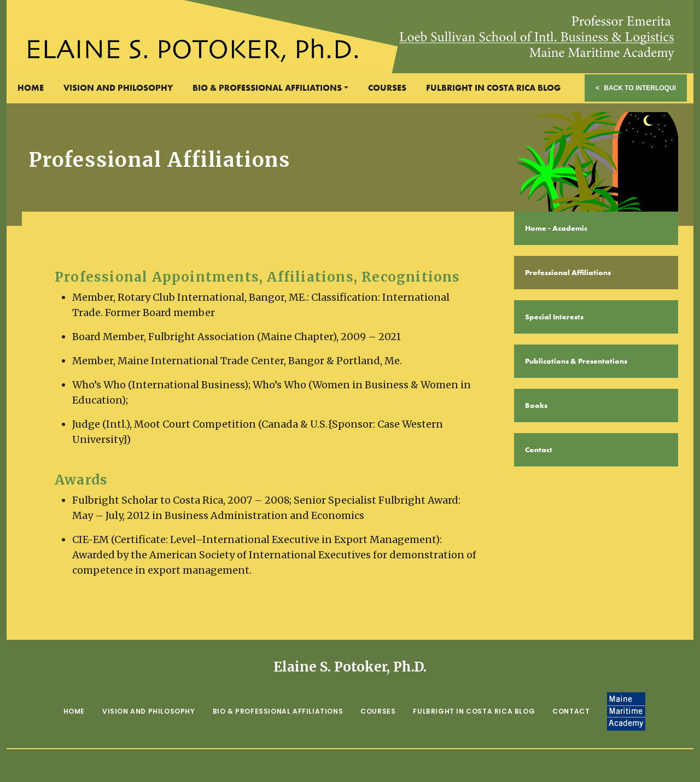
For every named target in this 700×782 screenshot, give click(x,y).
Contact (539, 450)
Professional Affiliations (568, 272)
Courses (387, 88)
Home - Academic (556, 228)
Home (31, 88)
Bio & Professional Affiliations (267, 88)
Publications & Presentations (576, 361)
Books (536, 405)
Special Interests (554, 317)
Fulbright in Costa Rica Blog (493, 88)
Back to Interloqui (640, 88)
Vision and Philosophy (118, 88)
